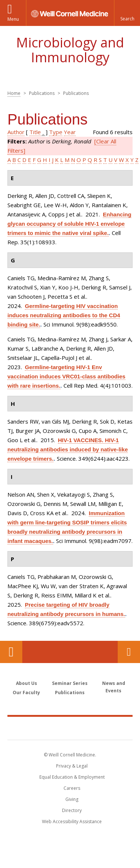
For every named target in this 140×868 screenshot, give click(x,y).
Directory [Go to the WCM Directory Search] (72, 810)
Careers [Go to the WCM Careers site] (72, 788)
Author (16, 132)
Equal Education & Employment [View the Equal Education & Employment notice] (72, 777)
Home (14, 93)
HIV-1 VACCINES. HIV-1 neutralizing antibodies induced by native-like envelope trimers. (68, 449)
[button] (127, 13)
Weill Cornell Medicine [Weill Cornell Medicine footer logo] (70, 728)
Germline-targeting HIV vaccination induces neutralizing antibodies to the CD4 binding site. (64, 315)
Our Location (11, 652)
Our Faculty (26, 693)
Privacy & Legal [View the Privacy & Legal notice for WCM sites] (72, 766)
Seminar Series (70, 683)
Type (56, 132)
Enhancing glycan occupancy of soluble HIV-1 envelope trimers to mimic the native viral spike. (69, 224)
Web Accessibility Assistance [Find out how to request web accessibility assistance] (72, 821)
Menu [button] (13, 19)
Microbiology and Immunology (70, 50)
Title (35, 132)
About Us (27, 683)
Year (70, 132)
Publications (70, 693)
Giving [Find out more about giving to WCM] (72, 799)
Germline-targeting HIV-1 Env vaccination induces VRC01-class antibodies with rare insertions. (66, 376)
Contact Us (129, 652)
